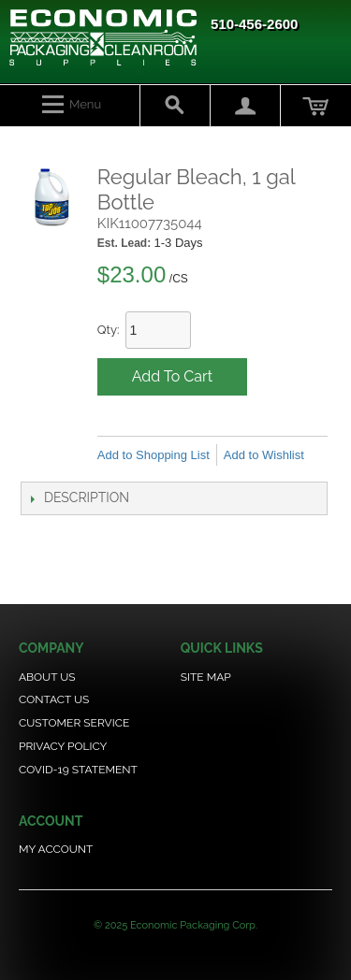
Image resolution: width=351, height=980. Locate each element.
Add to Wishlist (264, 455)
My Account (56, 849)
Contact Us (54, 699)
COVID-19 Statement (78, 770)
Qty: (109, 330)
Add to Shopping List (154, 455)
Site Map (206, 677)
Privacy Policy (63, 746)
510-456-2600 (254, 24)
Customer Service (74, 723)
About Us (47, 677)
